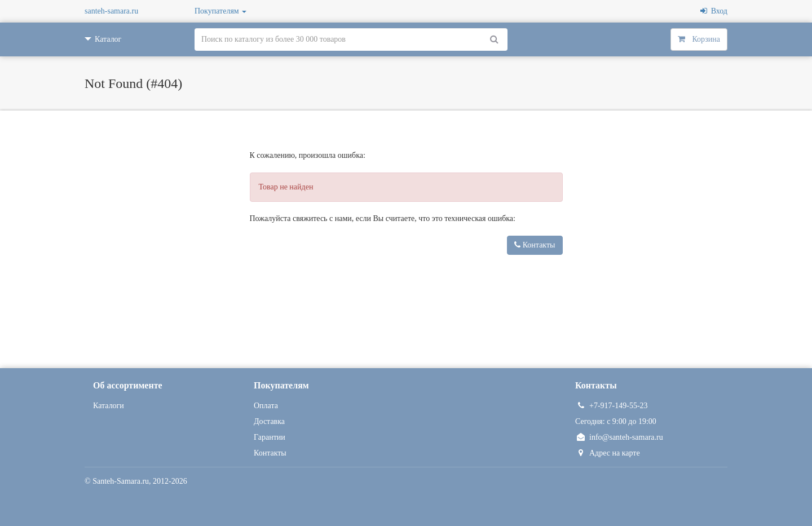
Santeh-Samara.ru (121, 481)
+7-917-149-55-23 (612, 406)
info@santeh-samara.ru (619, 437)
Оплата (266, 406)
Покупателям (220, 11)
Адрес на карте (608, 453)
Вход (714, 11)
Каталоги (109, 406)
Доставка (269, 421)
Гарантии (270, 437)
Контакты (535, 245)
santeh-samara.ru (111, 11)
